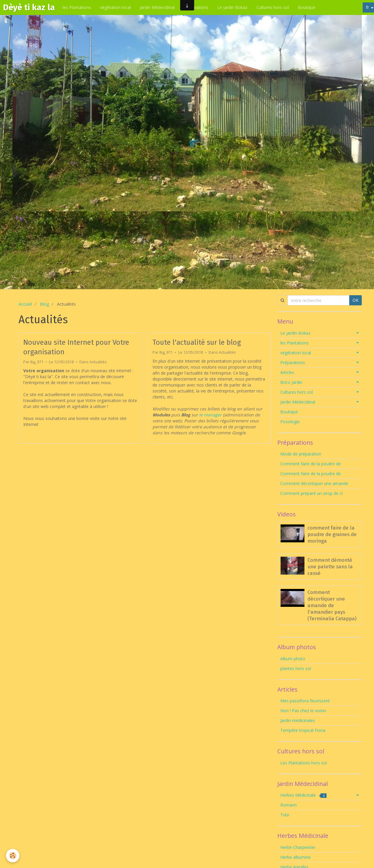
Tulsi (285, 815)
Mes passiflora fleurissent (306, 701)
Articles (287, 372)
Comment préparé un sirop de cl (311, 493)
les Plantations (77, 7)
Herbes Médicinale (303, 795)
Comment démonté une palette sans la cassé (330, 567)
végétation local (115, 7)
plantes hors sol (296, 668)
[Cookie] (13, 856)
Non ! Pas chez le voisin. (304, 711)
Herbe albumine (295, 857)
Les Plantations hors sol (304, 763)
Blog (44, 304)
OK (355, 300)
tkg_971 (37, 362)
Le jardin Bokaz (232, 7)
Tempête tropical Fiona (303, 730)
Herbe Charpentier (298, 847)
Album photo (293, 659)
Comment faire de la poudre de (311, 464)
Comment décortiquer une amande (314, 483)
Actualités (98, 362)
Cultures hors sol (273, 7)
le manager (210, 415)
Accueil (25, 304)
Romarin (288, 805)
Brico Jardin (291, 382)
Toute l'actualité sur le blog (197, 342)
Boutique (307, 7)
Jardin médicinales (298, 720)
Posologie (290, 422)
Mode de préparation (301, 454)
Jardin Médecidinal (157, 7)
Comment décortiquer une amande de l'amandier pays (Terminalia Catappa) (332, 605)
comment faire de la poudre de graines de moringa (332, 534)
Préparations (196, 7)
